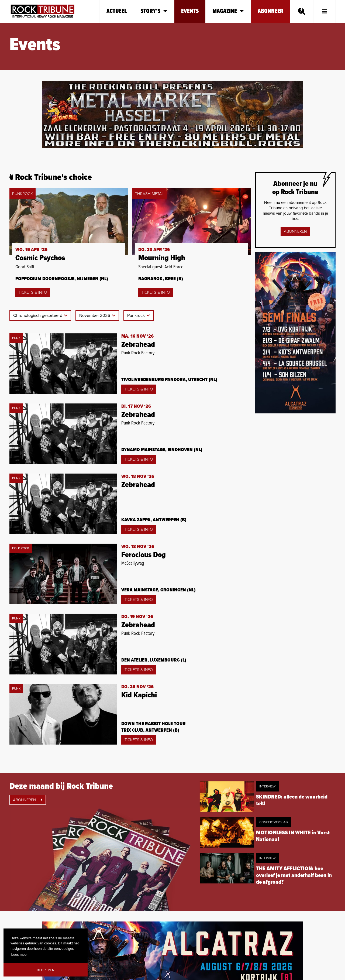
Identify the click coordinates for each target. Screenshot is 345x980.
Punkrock (137, 316)
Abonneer (270, 11)
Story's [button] (154, 11)
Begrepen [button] (46, 970)
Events (190, 11)
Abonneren (295, 231)
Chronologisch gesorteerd (38, 316)
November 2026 (95, 316)
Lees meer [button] (20, 955)
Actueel (117, 11)
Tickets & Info (33, 292)
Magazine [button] (228, 11)
